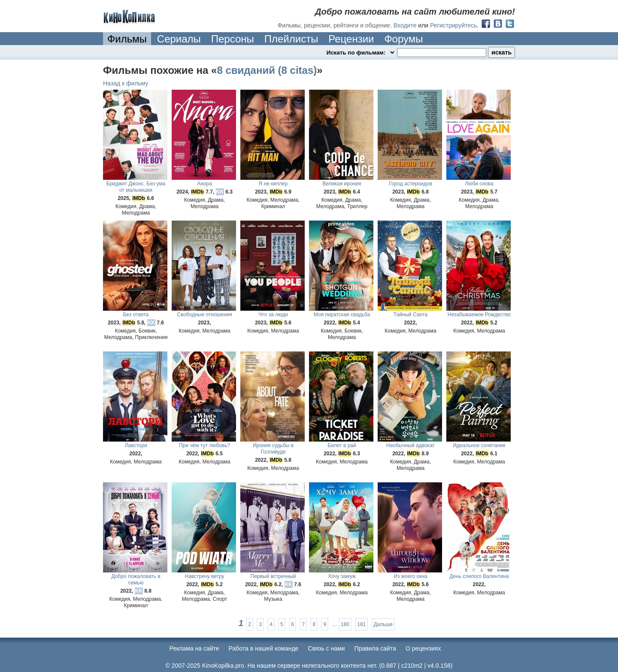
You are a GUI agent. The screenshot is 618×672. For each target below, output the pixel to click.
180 (345, 624)
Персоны (233, 39)
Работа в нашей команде (264, 648)
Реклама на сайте (194, 648)
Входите (405, 25)
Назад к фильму (126, 83)
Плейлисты (291, 39)
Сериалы (179, 39)
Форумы (403, 39)
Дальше (383, 624)
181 (361, 624)
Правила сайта (375, 648)
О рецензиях (423, 648)
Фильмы (127, 39)
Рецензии (351, 39)
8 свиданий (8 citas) (267, 70)
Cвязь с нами (326, 648)
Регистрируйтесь (453, 25)
